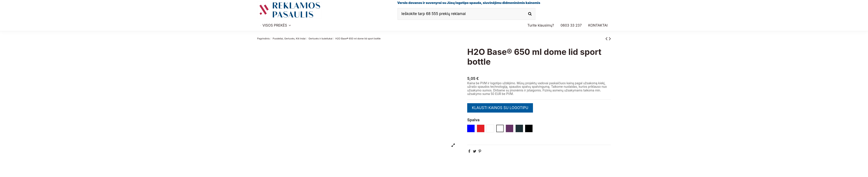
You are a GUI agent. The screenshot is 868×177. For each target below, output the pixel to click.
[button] (571, 25)
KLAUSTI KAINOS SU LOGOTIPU (500, 108)
